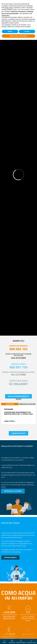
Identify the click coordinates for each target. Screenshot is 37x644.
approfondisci (10, 559)
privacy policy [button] (9, 8)
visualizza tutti (18, 435)
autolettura (12, 642)
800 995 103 (19, 349)
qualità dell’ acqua (31, 642)
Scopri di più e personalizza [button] (18, 36)
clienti (4, 642)
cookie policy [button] (5, 15)
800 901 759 (19, 367)
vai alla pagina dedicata (18, 398)
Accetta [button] (27, 31)
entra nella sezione (13, 493)
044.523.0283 (18, 358)
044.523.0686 (18, 375)
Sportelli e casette (21, 642)
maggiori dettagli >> (10, 421)
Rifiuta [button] (10, 31)
